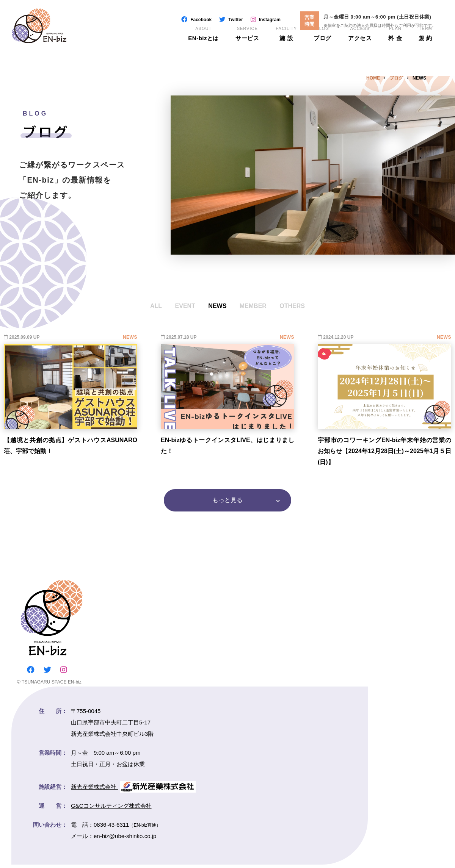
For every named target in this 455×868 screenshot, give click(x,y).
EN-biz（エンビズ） (54, 34)
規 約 (425, 46)
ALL (156, 306)
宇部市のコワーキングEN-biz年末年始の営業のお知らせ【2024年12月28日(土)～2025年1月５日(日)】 (384, 451)
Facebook (201, 20)
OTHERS (292, 306)
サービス (247, 46)
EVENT (185, 306)
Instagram (270, 20)
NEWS (217, 306)
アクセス (360, 46)
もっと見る (228, 502)
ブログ (322, 46)
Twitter (235, 20)
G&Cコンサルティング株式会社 (111, 809)
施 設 (286, 46)
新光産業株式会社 (133, 790)
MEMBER (253, 306)
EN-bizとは (203, 46)
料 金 (395, 46)
